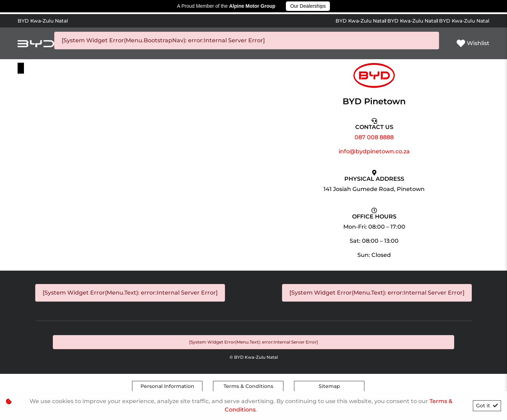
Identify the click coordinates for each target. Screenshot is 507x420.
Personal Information (167, 386)
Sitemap (329, 386)
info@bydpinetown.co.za (374, 151)
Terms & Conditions (248, 386)
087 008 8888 (374, 137)
